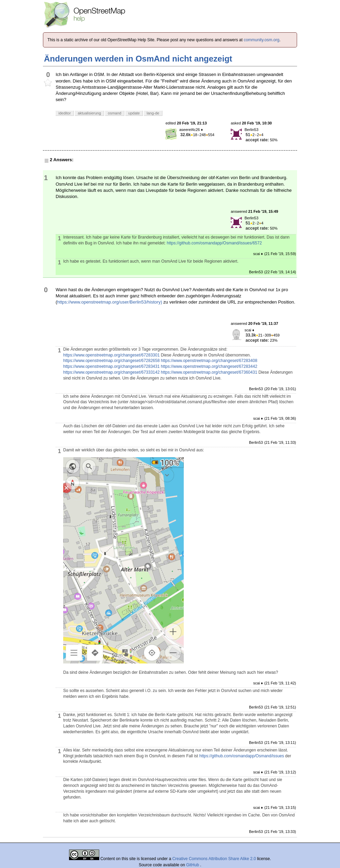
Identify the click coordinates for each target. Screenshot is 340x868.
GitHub (193, 865)
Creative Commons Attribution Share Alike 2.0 (214, 859)
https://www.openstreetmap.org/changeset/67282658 (111, 361)
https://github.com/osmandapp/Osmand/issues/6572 (214, 243)
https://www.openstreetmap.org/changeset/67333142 (111, 372)
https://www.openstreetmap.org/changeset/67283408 (209, 361)
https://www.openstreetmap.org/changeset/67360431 (209, 372)
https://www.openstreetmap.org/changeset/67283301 (111, 355)
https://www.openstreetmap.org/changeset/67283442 (209, 366)
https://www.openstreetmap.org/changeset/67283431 (111, 366)
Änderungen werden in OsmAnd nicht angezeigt (138, 59)
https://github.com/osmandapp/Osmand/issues (242, 756)
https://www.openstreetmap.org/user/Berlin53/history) (110, 302)
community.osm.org (262, 40)
